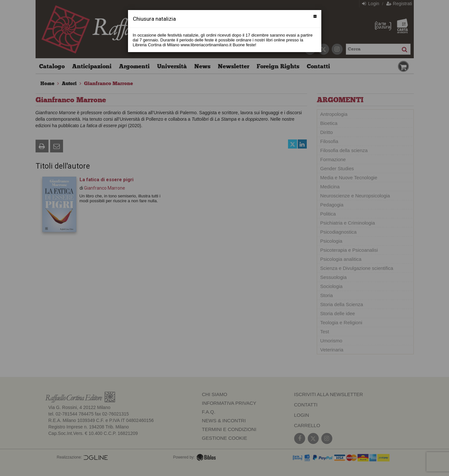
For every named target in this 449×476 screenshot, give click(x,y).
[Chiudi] (315, 16)
